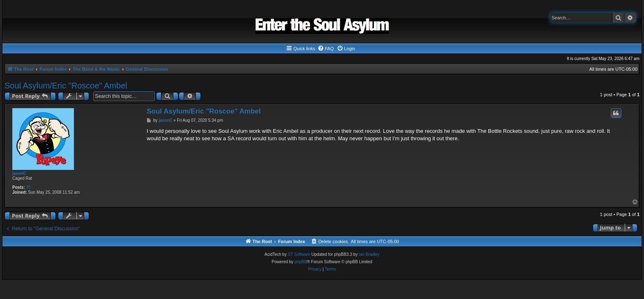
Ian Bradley (369, 254)
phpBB (301, 262)
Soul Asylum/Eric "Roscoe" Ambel (66, 86)
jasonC (19, 173)
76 (28, 187)
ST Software (299, 254)
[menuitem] (326, 49)
